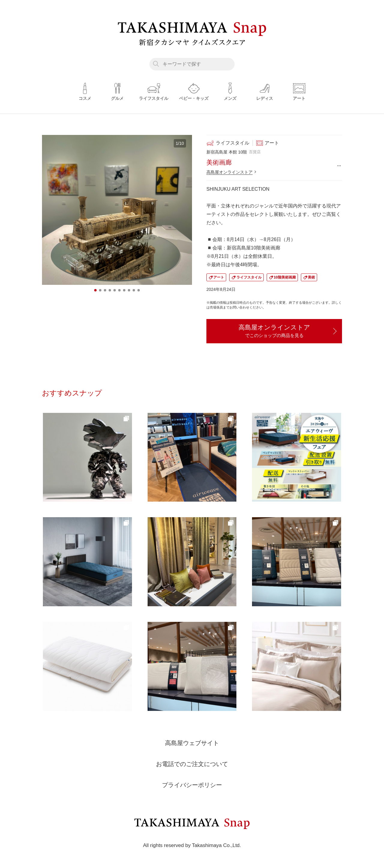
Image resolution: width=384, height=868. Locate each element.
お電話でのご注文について (192, 764)
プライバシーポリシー (192, 785)
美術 (311, 277)
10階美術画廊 (285, 277)
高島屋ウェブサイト (192, 743)
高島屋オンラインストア (229, 172)
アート (219, 277)
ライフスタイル (249, 277)
